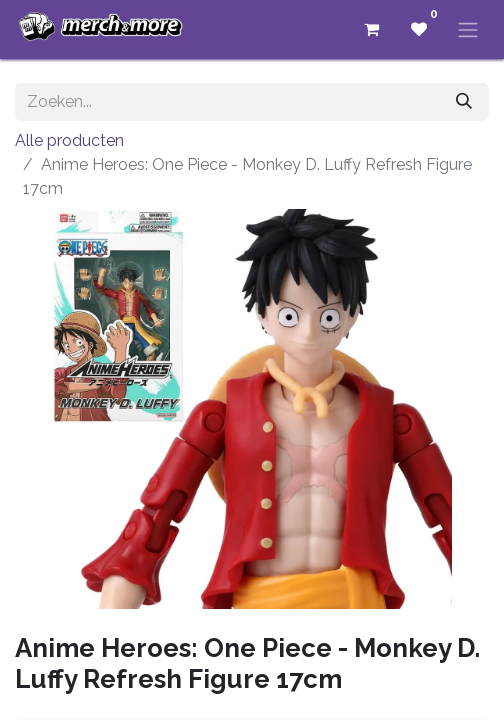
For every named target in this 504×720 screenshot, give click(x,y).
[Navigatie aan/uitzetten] (468, 29)
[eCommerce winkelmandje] (371, 29)
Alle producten (69, 140)
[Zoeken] (464, 102)
